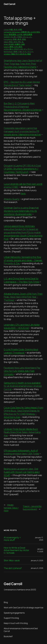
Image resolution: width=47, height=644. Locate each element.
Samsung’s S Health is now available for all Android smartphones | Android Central (23, 386)
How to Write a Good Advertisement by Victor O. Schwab (16, 550)
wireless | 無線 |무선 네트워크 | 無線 (17, 54)
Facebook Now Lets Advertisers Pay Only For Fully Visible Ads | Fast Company (22, 371)
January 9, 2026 (37, 560)
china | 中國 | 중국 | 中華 (13, 30)
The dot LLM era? (13, 568)
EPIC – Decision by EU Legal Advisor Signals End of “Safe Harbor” (22, 83)
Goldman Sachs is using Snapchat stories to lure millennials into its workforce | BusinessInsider (21, 211)
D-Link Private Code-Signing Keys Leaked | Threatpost (21, 351)
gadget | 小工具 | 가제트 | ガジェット (18, 37)
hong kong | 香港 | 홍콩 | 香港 (15, 39)
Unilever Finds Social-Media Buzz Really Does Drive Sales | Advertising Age (22, 432)
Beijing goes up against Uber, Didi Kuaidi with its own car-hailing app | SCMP (22, 472)
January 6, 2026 (37, 568)
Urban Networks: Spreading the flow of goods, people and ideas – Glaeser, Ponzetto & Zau (23, 260)
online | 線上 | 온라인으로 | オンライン (18, 49)
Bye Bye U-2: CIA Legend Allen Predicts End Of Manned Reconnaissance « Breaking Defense (23, 107)
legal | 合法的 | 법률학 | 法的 (14, 44)
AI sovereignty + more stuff (12, 539)
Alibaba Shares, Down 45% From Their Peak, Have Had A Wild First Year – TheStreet (23, 297)
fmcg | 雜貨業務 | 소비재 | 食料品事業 (18, 34)
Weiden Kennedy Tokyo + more (11, 508)
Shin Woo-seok (12, 560)
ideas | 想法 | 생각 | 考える (14, 42)
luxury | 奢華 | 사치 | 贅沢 (13, 47)
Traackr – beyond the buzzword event (32, 508)
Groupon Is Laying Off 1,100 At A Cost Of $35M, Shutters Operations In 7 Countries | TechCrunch (22, 169)
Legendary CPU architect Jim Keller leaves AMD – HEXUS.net (22, 326)
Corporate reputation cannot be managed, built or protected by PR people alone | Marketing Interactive (22, 131)
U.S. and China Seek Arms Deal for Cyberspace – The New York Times (21, 280)
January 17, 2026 (39, 539)
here (23, 193)
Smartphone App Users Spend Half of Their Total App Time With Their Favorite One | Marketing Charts (23, 64)
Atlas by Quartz (12, 199)
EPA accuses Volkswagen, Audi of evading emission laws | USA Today (21, 452)
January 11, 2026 (40, 550)
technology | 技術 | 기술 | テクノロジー (18, 51)
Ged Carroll (10, 4)
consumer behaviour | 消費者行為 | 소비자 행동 (22, 32)
